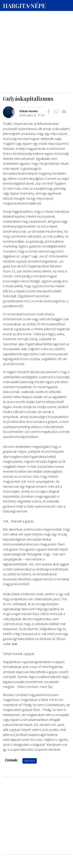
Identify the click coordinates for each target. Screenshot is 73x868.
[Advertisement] (36, 37)
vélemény (30, 761)
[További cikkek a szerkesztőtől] (11, 108)
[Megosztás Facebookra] (49, 112)
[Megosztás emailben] (64, 112)
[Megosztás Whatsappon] (56, 112)
